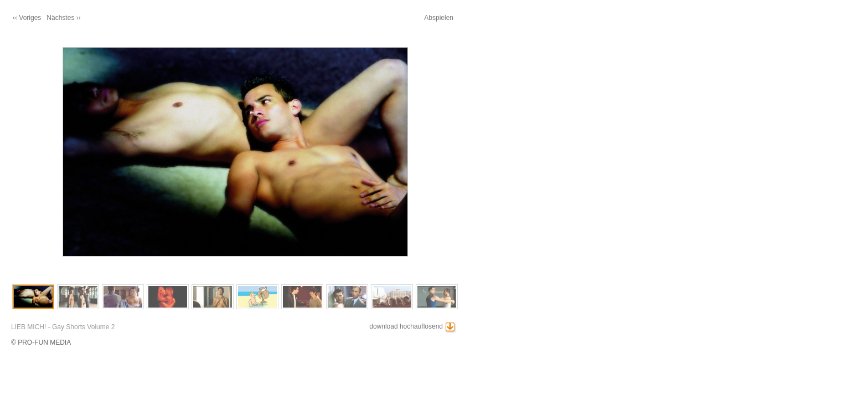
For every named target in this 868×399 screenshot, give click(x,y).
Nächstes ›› (63, 18)
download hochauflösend (406, 326)
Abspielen (439, 18)
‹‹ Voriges (27, 18)
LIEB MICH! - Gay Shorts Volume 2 (63, 327)
